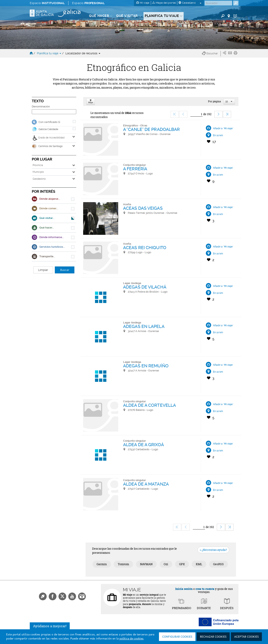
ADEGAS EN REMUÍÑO (146, 366)
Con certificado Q (49, 122)
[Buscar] (218, 3)
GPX (182, 564)
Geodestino (39, 179)
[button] (211, 54)
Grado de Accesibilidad (49, 138)
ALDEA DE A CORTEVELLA (149, 405)
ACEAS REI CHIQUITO (145, 248)
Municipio (38, 172)
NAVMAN (146, 564)
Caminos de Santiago (47, 146)
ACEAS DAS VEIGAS (143, 208)
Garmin (102, 564)
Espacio (47, 3)
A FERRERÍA (135, 169)
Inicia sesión (184, 589)
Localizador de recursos (83, 53)
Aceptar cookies (246, 637)
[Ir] (196, 114)
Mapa (91, 102)
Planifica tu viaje (49, 53)
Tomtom (123, 564)
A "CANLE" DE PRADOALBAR (151, 129)
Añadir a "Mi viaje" (223, 128)
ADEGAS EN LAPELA (144, 326)
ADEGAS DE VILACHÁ (145, 287)
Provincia (38, 165)
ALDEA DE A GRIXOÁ (143, 445)
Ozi (166, 564)
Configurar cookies (177, 637)
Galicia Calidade (48, 129)
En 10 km (218, 135)
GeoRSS (218, 564)
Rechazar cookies (213, 637)
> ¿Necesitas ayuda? (213, 550)
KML (199, 564)
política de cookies (131, 639)
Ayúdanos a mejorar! (50, 627)
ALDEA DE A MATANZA (146, 484)
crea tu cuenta (205, 589)
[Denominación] (54, 112)
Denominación (41, 106)
